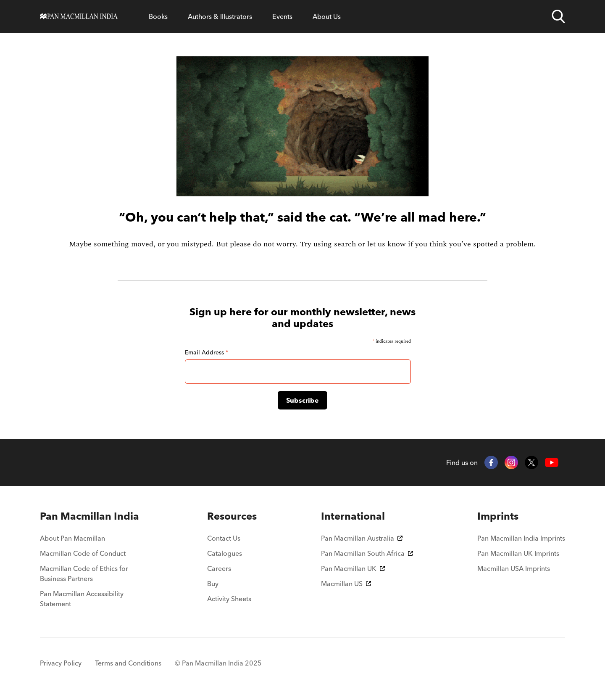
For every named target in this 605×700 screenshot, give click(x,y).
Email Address (206, 352)
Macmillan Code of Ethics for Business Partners (84, 573)
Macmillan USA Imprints (514, 568)
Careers (219, 568)
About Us (327, 16)
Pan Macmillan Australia (362, 538)
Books (158, 16)
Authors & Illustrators (220, 16)
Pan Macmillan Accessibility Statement (82, 599)
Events (282, 16)
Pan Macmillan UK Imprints (518, 553)
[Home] (79, 16)
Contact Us (224, 538)
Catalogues (225, 553)
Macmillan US (346, 584)
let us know (387, 244)
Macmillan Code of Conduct (83, 553)
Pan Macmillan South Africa (367, 553)
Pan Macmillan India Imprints (521, 538)
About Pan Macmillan (72, 538)
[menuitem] (91, 516)
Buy (213, 584)
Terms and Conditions (128, 663)
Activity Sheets (229, 599)
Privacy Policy (61, 663)
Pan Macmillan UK (353, 568)
